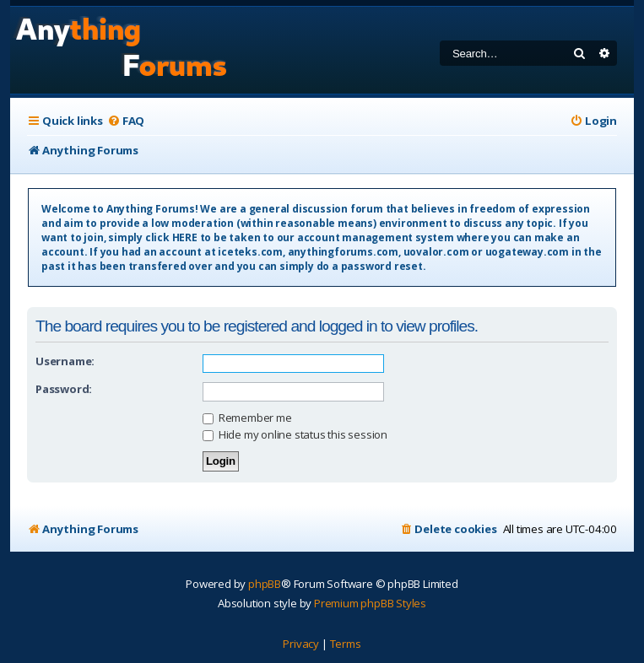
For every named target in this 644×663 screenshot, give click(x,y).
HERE (185, 237)
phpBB (265, 584)
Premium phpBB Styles (370, 603)
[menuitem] (126, 121)
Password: (64, 389)
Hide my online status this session (295, 434)
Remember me (247, 418)
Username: (65, 361)
